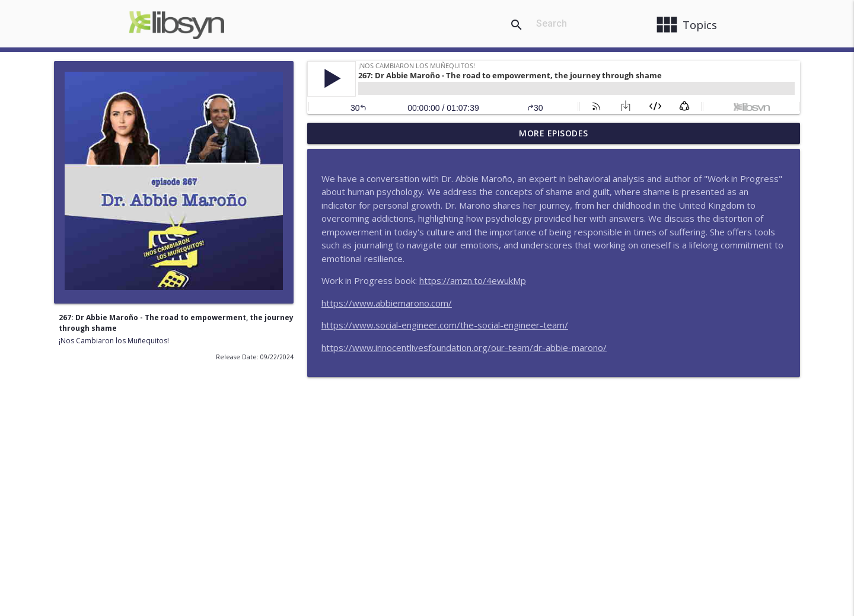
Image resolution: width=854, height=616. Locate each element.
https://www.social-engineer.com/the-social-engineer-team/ (445, 325)
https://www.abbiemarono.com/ (387, 303)
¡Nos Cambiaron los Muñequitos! (114, 341)
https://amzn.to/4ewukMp (473, 280)
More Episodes (554, 133)
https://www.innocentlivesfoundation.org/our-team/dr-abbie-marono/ (464, 347)
